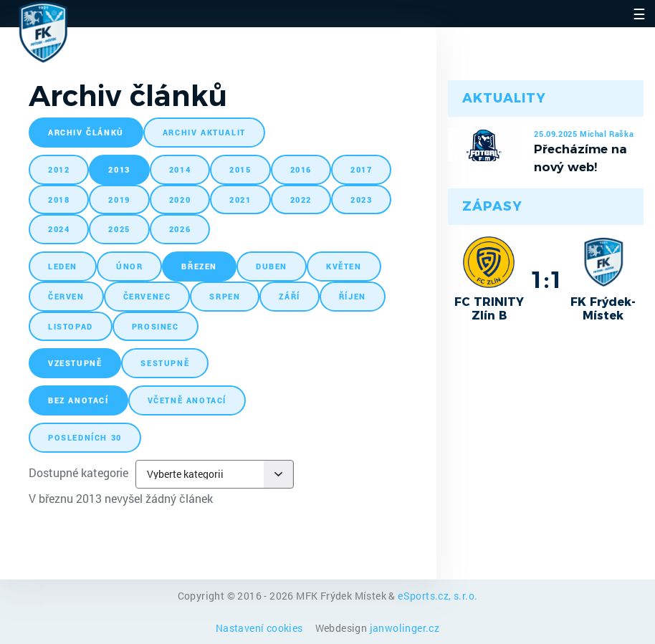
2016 (301, 169)
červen (66, 296)
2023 (361, 200)
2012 (59, 169)
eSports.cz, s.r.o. (438, 596)
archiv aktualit (204, 132)
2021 (240, 200)
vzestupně (75, 363)
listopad (71, 326)
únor (129, 266)
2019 (119, 200)
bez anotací (78, 400)
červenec (147, 296)
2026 (180, 229)
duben (272, 266)
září (289, 296)
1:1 (546, 279)
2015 (240, 169)
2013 (119, 169)
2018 (59, 200)
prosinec (156, 326)
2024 (59, 229)
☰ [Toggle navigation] (639, 14)
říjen (353, 296)
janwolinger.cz (405, 628)
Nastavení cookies (260, 628)
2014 (180, 169)
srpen (225, 296)
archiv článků (86, 132)
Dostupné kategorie (78, 472)
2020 (180, 200)
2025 (119, 229)
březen (199, 266)
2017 (361, 169)
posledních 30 (85, 437)
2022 (301, 200)
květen (344, 266)
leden (63, 266)
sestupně (165, 363)
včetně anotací (187, 400)
